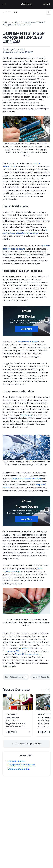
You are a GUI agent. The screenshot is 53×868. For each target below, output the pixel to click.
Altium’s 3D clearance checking (28, 654)
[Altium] (26, 4)
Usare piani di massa (16, 206)
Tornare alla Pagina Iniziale (28, 744)
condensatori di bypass (28, 342)
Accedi (47, 4)
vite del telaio (26, 415)
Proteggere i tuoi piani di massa (22, 271)
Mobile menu (4, 4)
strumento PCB (13, 651)
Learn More (26, 329)
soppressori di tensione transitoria (27, 479)
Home (5, 22)
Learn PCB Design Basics (14, 677)
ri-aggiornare (23, 648)
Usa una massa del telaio (18, 391)
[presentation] (48, 690)
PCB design (10, 12)
